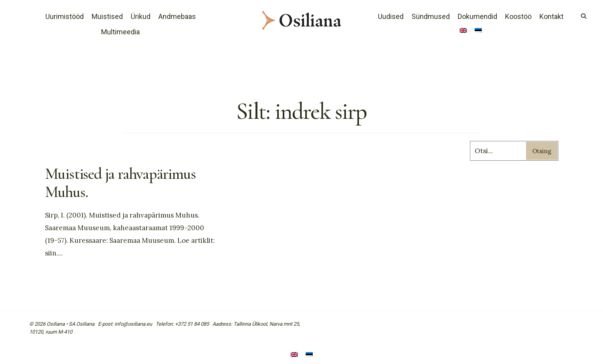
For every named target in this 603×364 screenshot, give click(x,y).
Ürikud (141, 16)
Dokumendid (477, 16)
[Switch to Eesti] (309, 355)
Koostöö (518, 16)
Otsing (542, 151)
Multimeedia (120, 32)
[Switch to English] (463, 31)
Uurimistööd (65, 16)
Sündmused (431, 16)
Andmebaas (177, 16)
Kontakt (551, 16)
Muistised (107, 16)
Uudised (391, 16)
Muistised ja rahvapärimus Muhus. (120, 183)
